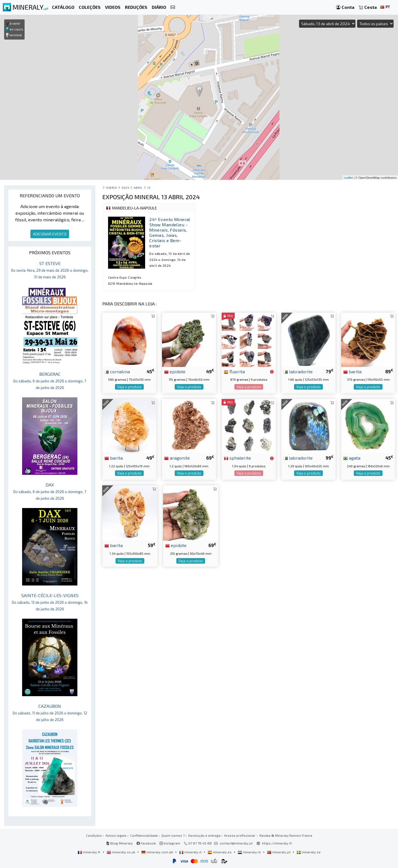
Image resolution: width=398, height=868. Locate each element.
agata (352, 458)
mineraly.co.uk (121, 852)
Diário (112, 187)
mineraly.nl (250, 852)
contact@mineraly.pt (236, 843)
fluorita (234, 371)
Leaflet (348, 178)
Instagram (170, 843)
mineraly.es (220, 852)
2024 (125, 187)
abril (138, 187)
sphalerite (237, 458)
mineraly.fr (90, 852)
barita (352, 371)
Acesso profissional (240, 835)
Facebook (146, 843)
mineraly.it (191, 852)
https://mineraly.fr (277, 843)
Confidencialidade (144, 835)
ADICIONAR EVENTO (50, 234)
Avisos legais (116, 835)
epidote (175, 371)
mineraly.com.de (158, 852)
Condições (94, 835)
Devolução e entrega (204, 835)
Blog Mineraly (120, 843)
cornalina (117, 371)
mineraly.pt (279, 852)
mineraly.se (309, 852)
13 (149, 187)
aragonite (177, 458)
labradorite (298, 371)
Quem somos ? (173, 835)
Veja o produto (129, 387)
